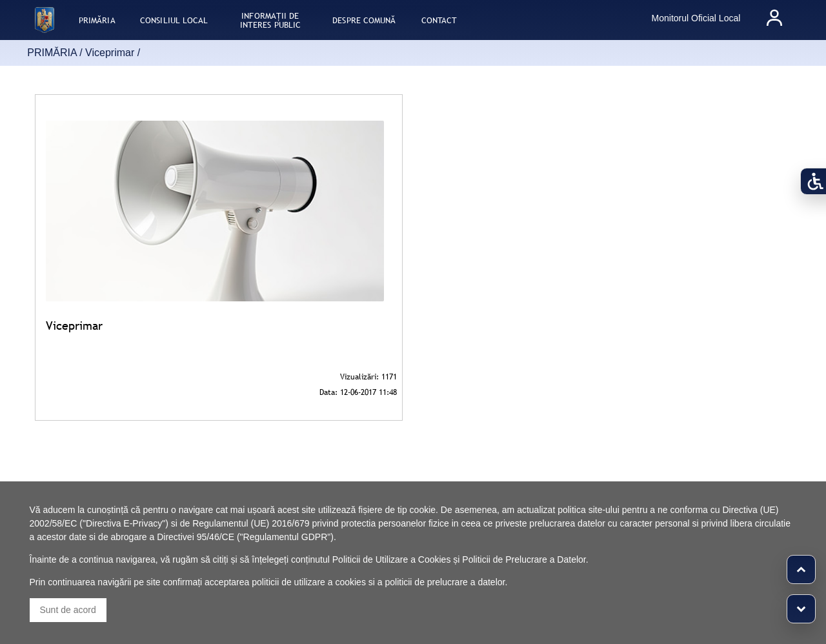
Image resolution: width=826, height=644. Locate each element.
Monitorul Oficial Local (696, 18)
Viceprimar (110, 53)
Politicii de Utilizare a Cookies (392, 559)
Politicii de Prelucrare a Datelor (524, 559)
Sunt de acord (68, 610)
